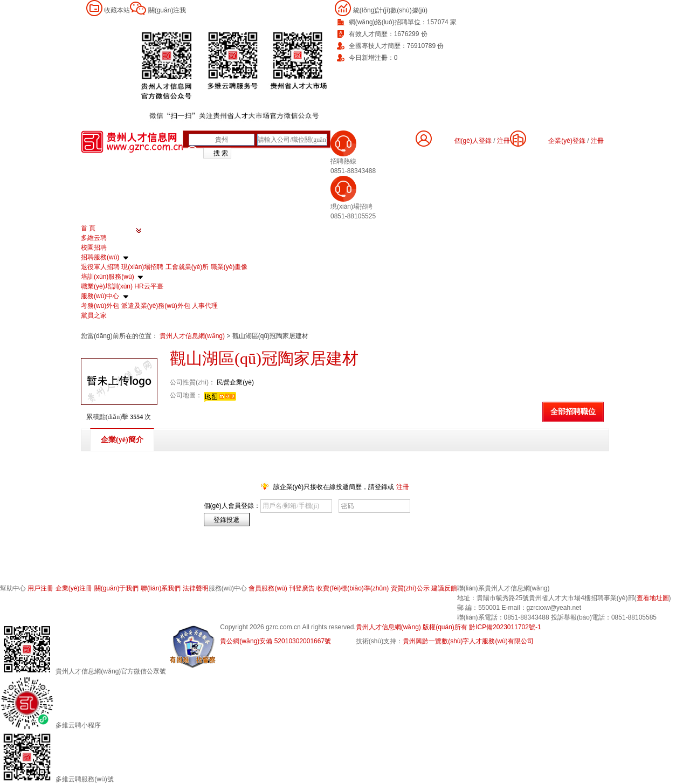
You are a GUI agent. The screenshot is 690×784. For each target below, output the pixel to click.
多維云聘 (94, 238)
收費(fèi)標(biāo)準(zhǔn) (353, 588)
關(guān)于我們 (117, 588)
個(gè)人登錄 (473, 141)
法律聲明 (196, 588)
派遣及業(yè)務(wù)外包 (156, 306)
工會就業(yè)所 (187, 267)
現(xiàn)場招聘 (142, 267)
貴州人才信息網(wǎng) (193, 336)
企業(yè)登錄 (567, 141)
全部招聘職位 (573, 412)
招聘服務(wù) (100, 257)
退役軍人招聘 (100, 267)
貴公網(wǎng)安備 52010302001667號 (275, 641)
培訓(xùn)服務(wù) (108, 277)
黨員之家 (94, 315)
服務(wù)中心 (100, 296)
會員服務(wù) (268, 588)
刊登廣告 (302, 588)
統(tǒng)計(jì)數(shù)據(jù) (390, 10)
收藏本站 (117, 10)
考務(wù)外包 (100, 306)
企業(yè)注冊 (74, 588)
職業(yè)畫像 (229, 267)
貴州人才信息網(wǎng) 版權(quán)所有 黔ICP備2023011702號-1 (448, 627)
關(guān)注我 (167, 10)
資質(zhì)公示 (410, 588)
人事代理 (205, 306)
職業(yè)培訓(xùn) (107, 286)
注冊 (597, 141)
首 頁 (88, 228)
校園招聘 (94, 247)
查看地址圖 (653, 598)
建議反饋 (444, 588)
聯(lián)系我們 (161, 588)
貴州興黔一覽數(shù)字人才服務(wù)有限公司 (468, 641)
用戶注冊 (40, 588)
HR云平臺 (149, 286)
